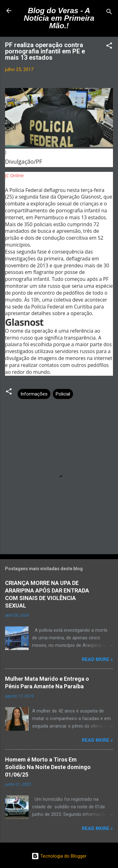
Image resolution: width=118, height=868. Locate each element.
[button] (109, 47)
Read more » (97, 659)
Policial (63, 394)
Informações (34, 394)
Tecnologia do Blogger (59, 856)
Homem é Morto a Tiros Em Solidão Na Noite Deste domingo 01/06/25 (48, 767)
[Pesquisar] (109, 13)
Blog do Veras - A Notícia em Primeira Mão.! (59, 18)
